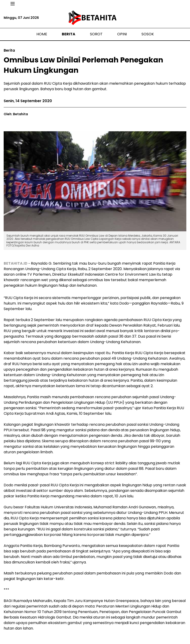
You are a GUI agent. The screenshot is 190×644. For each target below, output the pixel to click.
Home (42, 34)
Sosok (148, 34)
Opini (122, 34)
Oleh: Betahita (16, 114)
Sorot (96, 34)
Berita (69, 34)
